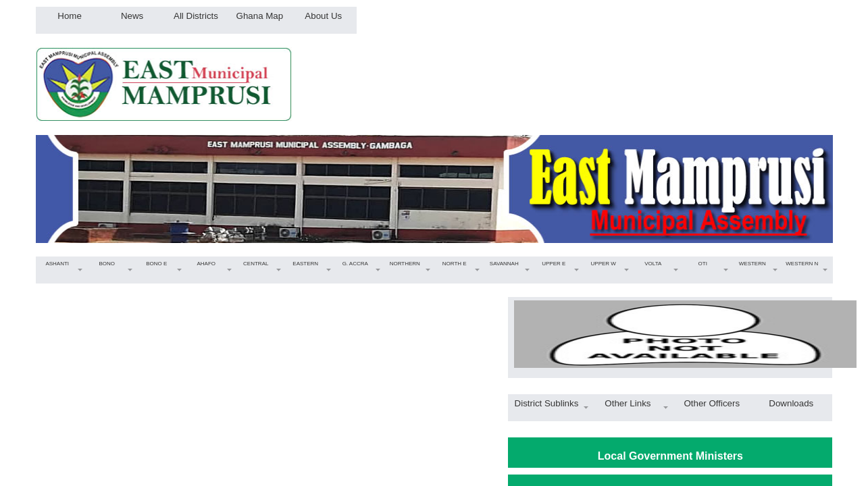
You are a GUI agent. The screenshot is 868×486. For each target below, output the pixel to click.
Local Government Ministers (670, 456)
